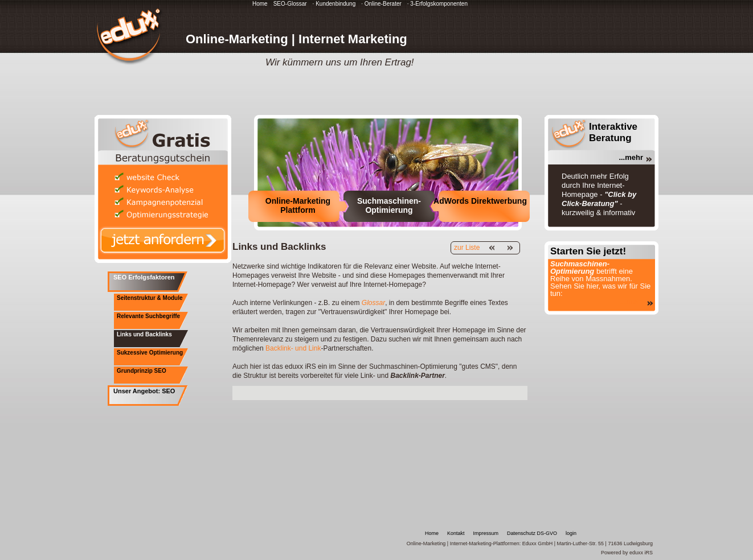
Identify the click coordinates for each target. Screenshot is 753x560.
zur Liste (467, 248)
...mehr (631, 157)
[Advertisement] (366, 392)
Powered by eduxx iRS (627, 553)
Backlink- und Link (293, 348)
